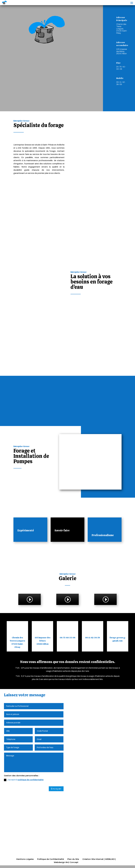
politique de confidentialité (31, 780)
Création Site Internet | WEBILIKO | (99, 859)
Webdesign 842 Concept (66, 862)
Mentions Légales (25, 859)
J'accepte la (24, 780)
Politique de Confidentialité (51, 859)
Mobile (120, 84)
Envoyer (56, 789)
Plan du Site (73, 859)
